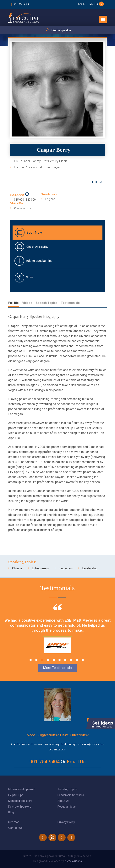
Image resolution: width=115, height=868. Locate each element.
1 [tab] (31, 660)
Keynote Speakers (20, 807)
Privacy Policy (66, 822)
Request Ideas (67, 807)
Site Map (14, 822)
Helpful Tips (16, 795)
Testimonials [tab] (70, 303)
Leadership (90, 568)
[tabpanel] (57, 634)
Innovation (66, 568)
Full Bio (97, 182)
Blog (11, 812)
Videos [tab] (27, 303)
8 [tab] (71, 660)
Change (17, 568)
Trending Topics (68, 789)
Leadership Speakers (71, 795)
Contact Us (15, 828)
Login (81, 4)
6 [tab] (60, 660)
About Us (63, 801)
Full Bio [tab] (14, 303)
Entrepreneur (40, 568)
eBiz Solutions (73, 861)
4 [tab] (48, 660)
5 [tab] (54, 660)
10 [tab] (83, 660)
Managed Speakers (20, 801)
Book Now (34, 232)
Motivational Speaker (22, 789)
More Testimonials (57, 668)
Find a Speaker (61, 30)
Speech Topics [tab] (47, 303)
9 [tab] (77, 660)
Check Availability (37, 247)
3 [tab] (42, 660)
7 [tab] (65, 660)
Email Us (76, 762)
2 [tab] (36, 660)
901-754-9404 (21, 5)
